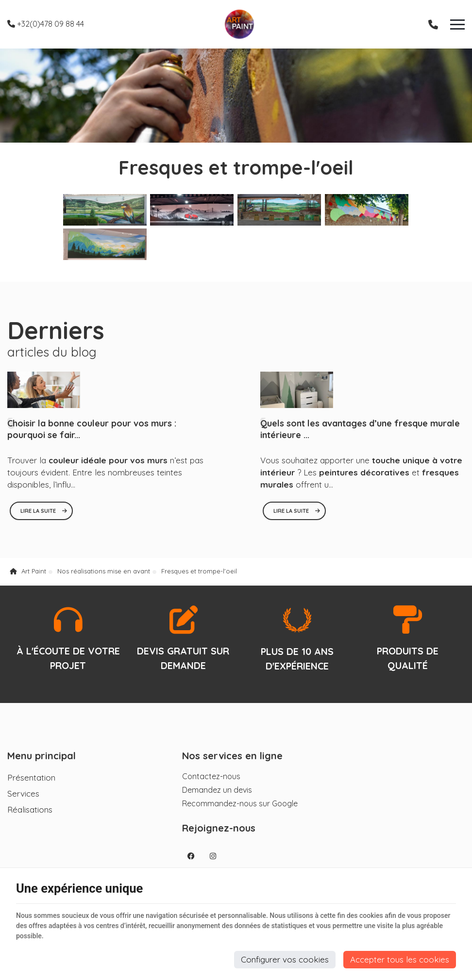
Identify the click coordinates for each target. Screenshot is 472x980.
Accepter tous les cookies (400, 959)
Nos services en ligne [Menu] (215, 761)
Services (23, 799)
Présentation (31, 783)
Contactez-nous (194, 782)
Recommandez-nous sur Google (222, 809)
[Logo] (236, 24)
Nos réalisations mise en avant (104, 575)
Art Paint (28, 575)
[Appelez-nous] (433, 24)
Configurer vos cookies (285, 959)
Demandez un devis (200, 795)
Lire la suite (39, 514)
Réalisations (30, 815)
